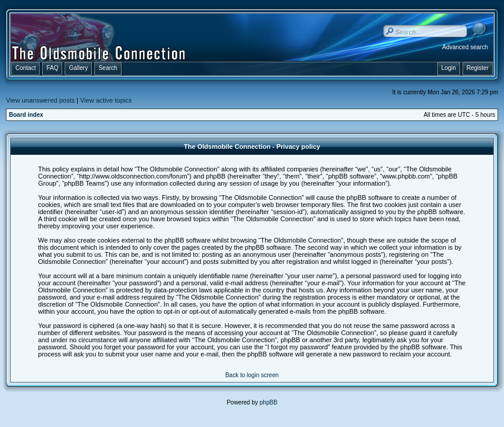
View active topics (106, 100)
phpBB (269, 402)
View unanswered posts (40, 100)
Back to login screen (252, 375)
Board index (26, 115)
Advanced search (465, 47)
